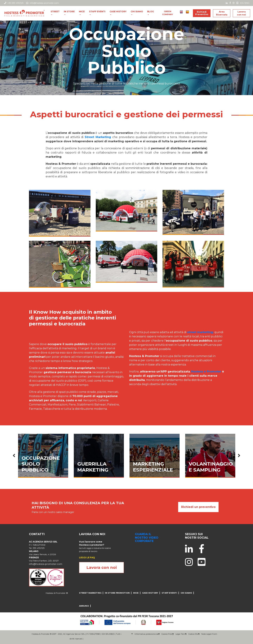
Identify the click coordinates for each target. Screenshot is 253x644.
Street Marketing (90, 593)
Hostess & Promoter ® (57, 593)
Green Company (168, 13)
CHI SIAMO (137, 12)
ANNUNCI (84, 606)
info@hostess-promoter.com (43, 3)
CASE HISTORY (118, 12)
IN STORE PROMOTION (117, 593)
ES (242, 3)
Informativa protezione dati (147, 634)
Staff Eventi (97, 12)
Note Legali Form (209, 634)
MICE (82, 12)
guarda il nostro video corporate (147, 537)
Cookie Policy (168, 634)
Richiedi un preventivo (198, 507)
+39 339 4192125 (14, 3)
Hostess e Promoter (206, 372)
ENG (247, 3)
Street (55, 12)
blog (151, 12)
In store (69, 12)
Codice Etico (194, 634)
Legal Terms (181, 634)
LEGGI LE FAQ (87, 558)
